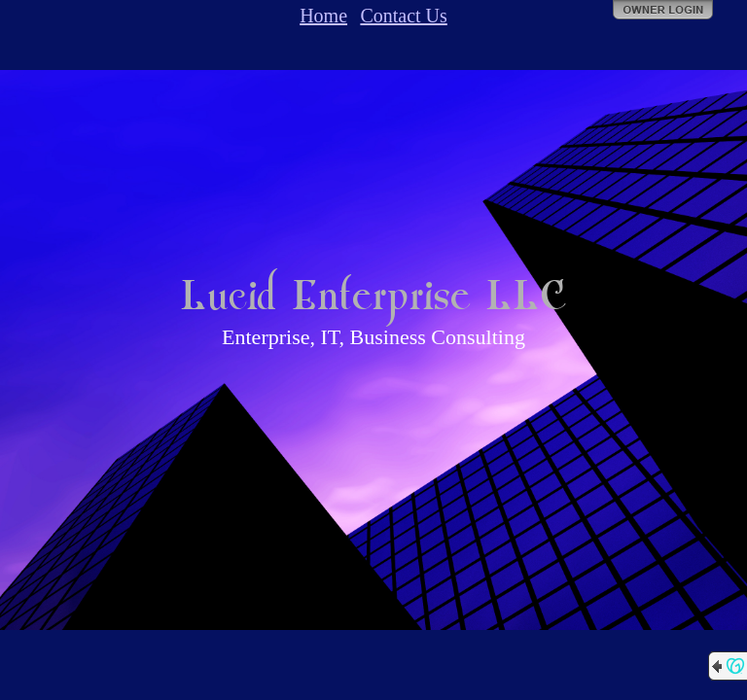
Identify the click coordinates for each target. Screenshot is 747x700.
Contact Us (403, 16)
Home (323, 16)
